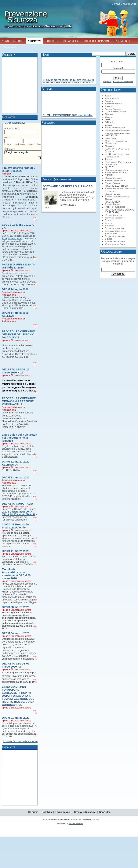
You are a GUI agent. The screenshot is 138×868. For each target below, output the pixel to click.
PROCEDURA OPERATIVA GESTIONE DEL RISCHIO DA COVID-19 (19, 334)
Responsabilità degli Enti (117, 170)
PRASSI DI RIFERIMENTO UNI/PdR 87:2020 (18, 266)
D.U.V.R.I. (110, 122)
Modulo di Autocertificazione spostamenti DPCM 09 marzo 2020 (16, 574)
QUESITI (110, 167)
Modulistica (111, 143)
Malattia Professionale (116, 141)
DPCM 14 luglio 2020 (15, 289)
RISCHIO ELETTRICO (116, 186)
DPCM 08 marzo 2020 (16, 607)
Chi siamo (33, 812)
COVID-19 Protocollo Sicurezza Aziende (15, 526)
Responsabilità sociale (115, 173)
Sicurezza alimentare (115, 228)
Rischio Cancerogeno (115, 181)
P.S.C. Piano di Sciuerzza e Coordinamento (118, 155)
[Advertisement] (70, 85)
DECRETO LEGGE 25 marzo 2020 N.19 (16, 371)
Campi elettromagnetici (116, 112)
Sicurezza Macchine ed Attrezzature (116, 232)
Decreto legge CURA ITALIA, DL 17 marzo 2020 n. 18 (19, 513)
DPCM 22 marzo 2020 (16, 477)
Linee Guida (110, 138)
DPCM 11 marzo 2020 (16, 551)
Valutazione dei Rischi (115, 244)
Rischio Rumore (112, 204)
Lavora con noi (63, 812)
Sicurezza (110, 226)
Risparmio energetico (115, 218)
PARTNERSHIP (123, 41)
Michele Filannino (76, 824)
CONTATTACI (9, 48)
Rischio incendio (113, 194)
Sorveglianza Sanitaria (116, 242)
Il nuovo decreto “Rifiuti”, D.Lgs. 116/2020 (18, 169)
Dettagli (47, 208)
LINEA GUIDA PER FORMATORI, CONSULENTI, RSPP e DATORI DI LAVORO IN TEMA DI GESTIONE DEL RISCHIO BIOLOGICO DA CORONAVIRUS (18, 696)
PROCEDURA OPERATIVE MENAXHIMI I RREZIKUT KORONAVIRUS (19, 401)
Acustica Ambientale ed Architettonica (14, 294)
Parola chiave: (12, 129)
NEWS (5, 41)
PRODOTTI (52, 41)
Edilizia (108, 125)
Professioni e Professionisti (118, 162)
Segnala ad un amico (85, 812)
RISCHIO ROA (113, 202)
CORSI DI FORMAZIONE (97, 41)
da (6, 138)
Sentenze (109, 223)
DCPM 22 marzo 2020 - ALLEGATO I (16, 463)
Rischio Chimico (112, 183)
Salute (108, 220)
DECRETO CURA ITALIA (17, 504)
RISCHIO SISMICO (115, 207)
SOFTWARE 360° (71, 41)
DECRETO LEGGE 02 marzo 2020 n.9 (16, 665)
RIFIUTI (109, 175)
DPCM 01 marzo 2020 (16, 718)
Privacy (109, 159)
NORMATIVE (35, 41)
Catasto (109, 117)
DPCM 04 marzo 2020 (16, 633)
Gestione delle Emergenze (117, 133)
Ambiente (7, 174)
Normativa (110, 146)
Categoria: (10, 149)
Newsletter (105, 812)
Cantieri (109, 114)
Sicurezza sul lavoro (115, 236)
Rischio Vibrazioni (113, 215)
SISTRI (109, 239)
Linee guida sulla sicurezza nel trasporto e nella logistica (20, 438)
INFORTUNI (111, 135)
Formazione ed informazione (118, 130)
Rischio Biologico (113, 178)
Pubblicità (47, 812)
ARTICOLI (18, 41)
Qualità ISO (111, 165)
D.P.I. (108, 120)
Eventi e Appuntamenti (115, 128)
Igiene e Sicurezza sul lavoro (16, 231)
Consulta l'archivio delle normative (20, 741)
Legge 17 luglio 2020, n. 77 (18, 237)
